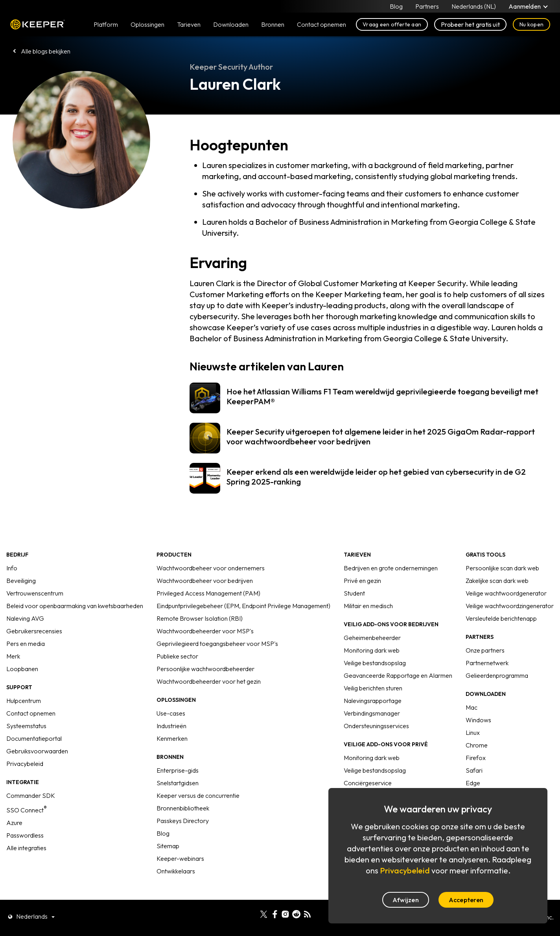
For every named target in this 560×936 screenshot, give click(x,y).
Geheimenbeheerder (372, 638)
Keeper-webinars (180, 858)
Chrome (477, 745)
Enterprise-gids (178, 770)
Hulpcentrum (24, 701)
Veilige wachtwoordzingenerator (510, 606)
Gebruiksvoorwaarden (37, 751)
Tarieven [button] (189, 24)
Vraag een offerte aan (392, 24)
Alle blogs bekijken (46, 51)
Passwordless (25, 835)
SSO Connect (27, 810)
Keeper (38, 25)
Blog (396, 6)
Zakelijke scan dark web (497, 581)
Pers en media (26, 644)
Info (12, 568)
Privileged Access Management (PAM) (208, 593)
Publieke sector (177, 656)
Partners (427, 6)
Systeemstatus (26, 726)
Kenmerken (172, 738)
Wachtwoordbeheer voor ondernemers (211, 568)
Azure (14, 823)
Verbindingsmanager (372, 713)
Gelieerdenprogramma (497, 675)
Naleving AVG (25, 618)
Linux (473, 733)
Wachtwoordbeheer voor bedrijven (205, 581)
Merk (13, 656)
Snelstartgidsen (178, 783)
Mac (472, 707)
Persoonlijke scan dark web (502, 568)
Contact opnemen (31, 713)
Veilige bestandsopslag (375, 663)
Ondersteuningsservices (376, 726)
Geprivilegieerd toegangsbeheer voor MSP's (217, 644)
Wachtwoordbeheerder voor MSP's (205, 631)
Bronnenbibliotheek (183, 808)
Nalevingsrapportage (373, 701)
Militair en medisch (368, 606)
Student (354, 593)
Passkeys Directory (183, 821)
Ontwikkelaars (176, 871)
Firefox (476, 758)
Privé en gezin (362, 581)
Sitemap (168, 846)
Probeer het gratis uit (470, 24)
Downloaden (231, 24)
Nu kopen (531, 24)
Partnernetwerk (487, 663)
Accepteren (466, 900)
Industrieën (171, 726)
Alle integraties (26, 848)
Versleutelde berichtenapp (501, 618)
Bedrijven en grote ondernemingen (391, 568)
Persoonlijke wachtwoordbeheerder (205, 669)
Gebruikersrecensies (34, 631)
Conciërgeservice (368, 783)
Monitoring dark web (372, 650)
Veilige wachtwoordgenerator (506, 593)
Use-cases (171, 713)
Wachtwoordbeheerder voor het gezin (209, 681)
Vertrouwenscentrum (35, 593)
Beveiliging (21, 581)
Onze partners (485, 650)
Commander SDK (31, 795)
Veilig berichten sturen (373, 688)
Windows (478, 720)
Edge (473, 783)
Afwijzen (406, 900)
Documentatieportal (34, 738)
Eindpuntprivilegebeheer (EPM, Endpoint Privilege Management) (243, 606)
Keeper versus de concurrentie (198, 795)
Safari (474, 770)
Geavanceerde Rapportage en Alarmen (398, 675)
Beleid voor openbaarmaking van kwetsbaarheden (75, 606)
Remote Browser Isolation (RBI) (200, 618)
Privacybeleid (25, 764)
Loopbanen (22, 669)
